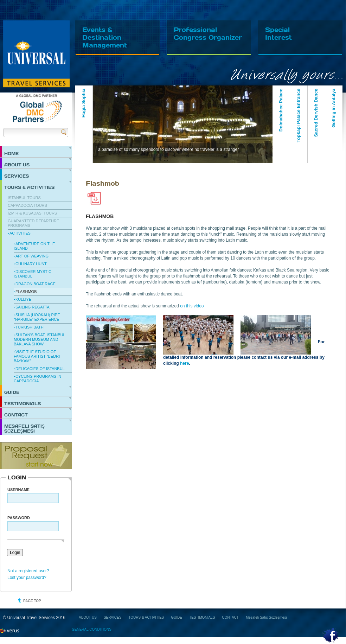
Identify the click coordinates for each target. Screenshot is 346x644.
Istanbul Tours (24, 198)
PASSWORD (19, 518)
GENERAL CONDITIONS (92, 629)
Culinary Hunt (31, 264)
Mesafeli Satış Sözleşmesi (24, 428)
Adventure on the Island (34, 246)
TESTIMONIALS (23, 403)
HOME (11, 153)
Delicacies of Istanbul (40, 369)
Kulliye (23, 299)
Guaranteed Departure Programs (33, 223)
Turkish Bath (30, 327)
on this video (192, 306)
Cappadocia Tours (27, 205)
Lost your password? (27, 578)
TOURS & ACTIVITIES (29, 187)
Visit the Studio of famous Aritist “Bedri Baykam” (37, 356)
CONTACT (16, 415)
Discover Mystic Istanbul (33, 274)
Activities (20, 233)
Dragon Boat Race (36, 284)
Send (64, 132)
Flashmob (26, 292)
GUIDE (12, 392)
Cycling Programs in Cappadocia (37, 379)
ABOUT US (17, 165)
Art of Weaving (32, 256)
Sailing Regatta (33, 307)
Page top (32, 601)
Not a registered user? (28, 571)
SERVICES (17, 176)
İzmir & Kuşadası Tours (32, 213)
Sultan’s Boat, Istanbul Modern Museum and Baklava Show (40, 339)
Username (18, 490)
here (184, 363)
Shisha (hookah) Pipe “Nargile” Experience (37, 317)
